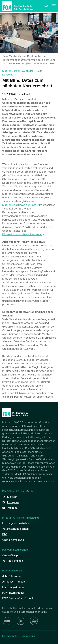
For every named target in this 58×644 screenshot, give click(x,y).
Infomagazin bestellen (16, 523)
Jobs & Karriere (12, 576)
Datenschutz (10, 636)
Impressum (28, 636)
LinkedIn (12, 497)
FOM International (13, 593)
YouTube (12, 508)
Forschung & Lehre (13, 587)
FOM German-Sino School (18, 598)
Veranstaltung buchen (15, 529)
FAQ (5, 534)
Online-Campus (11, 555)
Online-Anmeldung (13, 540)
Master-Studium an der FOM (19, 205)
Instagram (13, 502)
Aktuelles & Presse (14, 582)
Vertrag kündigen (13, 561)
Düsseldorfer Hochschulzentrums (22, 234)
